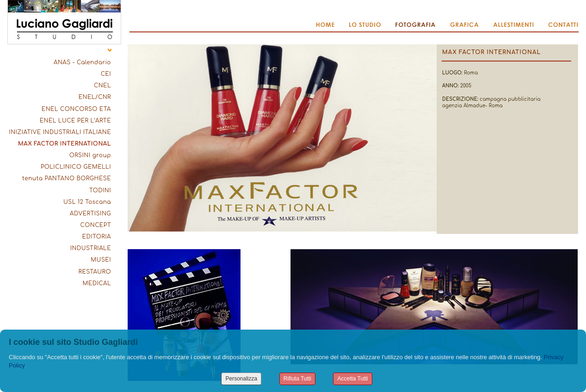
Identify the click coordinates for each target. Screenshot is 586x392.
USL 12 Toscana (87, 202)
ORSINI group (90, 155)
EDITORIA (97, 237)
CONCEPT (96, 225)
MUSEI (101, 260)
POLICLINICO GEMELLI (76, 167)
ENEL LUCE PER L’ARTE (75, 121)
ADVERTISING (90, 214)
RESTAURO (95, 272)
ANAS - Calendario (82, 62)
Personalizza (241, 379)
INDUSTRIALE (91, 248)
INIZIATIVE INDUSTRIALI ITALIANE (60, 132)
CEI (106, 74)
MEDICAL (97, 283)
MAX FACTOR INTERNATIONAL (65, 144)
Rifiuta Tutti (297, 379)
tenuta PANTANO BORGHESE (67, 178)
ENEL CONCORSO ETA (76, 109)
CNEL (102, 86)
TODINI (100, 190)
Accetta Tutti (352, 379)
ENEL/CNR (95, 97)
